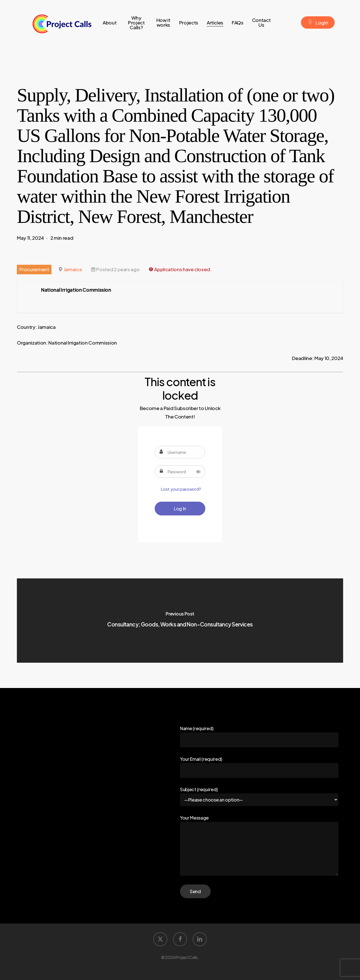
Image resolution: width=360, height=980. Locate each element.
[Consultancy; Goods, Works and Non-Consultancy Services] (180, 621)
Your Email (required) (259, 767)
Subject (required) (259, 796)
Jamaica (73, 269)
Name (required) (259, 736)
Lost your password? (181, 489)
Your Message (259, 846)
